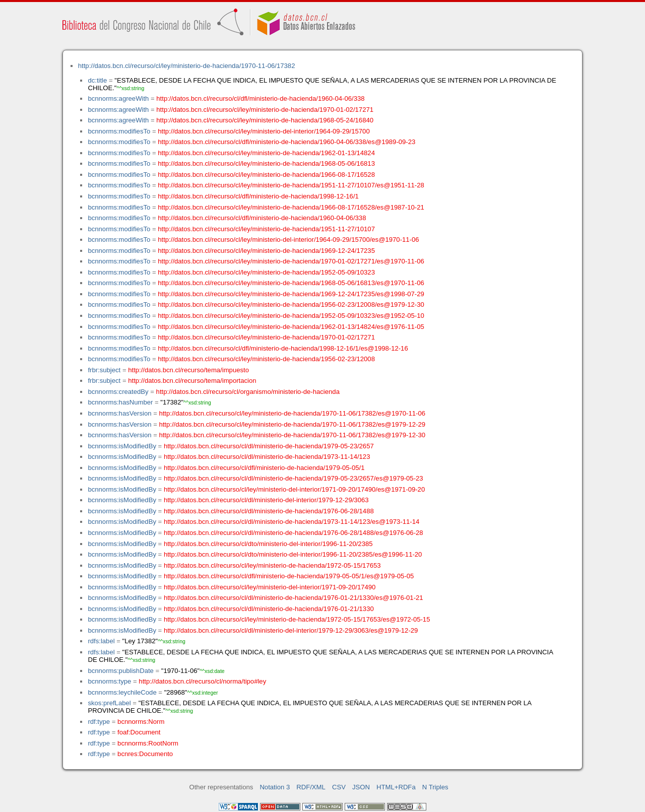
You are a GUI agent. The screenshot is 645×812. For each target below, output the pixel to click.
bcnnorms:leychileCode (122, 692)
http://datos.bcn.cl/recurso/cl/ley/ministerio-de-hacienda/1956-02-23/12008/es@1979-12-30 (291, 304)
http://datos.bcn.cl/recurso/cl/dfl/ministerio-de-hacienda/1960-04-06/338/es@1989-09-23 (286, 142)
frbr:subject (104, 370)
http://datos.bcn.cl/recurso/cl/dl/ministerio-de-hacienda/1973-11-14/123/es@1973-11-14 (292, 522)
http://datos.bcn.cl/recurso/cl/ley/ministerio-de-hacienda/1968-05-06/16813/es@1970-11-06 (291, 283)
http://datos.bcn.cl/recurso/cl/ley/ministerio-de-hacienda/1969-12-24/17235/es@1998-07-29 (291, 294)
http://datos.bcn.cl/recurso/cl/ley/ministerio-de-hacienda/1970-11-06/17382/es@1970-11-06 (292, 413)
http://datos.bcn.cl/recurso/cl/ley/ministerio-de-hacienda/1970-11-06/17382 (187, 66)
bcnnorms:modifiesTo (119, 131)
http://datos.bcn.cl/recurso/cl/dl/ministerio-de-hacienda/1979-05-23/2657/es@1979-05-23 (294, 478)
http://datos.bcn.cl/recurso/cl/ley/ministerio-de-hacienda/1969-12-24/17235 (266, 251)
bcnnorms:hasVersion (119, 413)
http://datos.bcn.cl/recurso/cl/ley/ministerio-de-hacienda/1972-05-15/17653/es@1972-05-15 (297, 619)
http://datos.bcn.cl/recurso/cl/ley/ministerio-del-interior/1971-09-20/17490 (270, 587)
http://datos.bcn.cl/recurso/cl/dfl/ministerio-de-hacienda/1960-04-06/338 (260, 98)
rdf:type (99, 722)
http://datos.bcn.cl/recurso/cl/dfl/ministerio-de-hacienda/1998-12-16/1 (258, 196)
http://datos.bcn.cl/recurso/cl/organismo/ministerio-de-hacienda (248, 392)
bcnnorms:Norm (141, 722)
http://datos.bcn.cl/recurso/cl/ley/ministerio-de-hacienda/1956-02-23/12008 (266, 359)
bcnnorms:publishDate (120, 671)
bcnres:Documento (145, 754)
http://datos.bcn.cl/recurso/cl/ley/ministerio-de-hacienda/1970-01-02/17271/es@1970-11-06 (291, 261)
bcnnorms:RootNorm (148, 743)
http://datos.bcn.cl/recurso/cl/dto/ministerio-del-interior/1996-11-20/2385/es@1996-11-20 (293, 554)
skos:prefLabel (109, 703)
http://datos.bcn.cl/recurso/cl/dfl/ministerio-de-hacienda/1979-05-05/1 (264, 468)
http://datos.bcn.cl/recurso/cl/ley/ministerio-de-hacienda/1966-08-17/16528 (266, 175)
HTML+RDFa (396, 787)
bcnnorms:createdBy (118, 392)
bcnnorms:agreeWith (118, 98)
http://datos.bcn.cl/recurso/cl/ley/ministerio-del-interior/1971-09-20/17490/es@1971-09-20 (294, 489)
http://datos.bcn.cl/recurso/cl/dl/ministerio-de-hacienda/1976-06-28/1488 (269, 511)
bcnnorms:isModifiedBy (122, 446)
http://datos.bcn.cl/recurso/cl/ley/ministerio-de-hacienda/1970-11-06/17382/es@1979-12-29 (292, 424)
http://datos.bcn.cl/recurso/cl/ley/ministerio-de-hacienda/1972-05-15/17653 (272, 565)
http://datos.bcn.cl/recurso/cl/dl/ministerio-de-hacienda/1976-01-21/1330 (269, 609)
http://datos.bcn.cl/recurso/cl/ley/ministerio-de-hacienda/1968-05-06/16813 (266, 163)
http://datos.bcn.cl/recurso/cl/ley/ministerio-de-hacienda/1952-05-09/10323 (266, 272)
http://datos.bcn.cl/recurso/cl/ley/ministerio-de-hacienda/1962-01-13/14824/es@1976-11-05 (291, 327)
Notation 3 (275, 787)
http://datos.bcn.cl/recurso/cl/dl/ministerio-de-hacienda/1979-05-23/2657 (269, 446)
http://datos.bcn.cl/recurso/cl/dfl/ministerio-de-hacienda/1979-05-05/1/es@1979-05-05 (289, 576)
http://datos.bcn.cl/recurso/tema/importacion (192, 381)
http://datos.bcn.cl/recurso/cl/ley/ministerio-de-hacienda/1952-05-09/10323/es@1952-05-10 (291, 316)
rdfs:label (101, 641)
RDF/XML (311, 787)
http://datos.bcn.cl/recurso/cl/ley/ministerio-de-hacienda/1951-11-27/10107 (266, 229)
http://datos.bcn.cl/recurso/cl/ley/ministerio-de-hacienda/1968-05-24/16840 (265, 120)
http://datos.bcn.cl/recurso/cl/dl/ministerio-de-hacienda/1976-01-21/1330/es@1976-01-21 (294, 598)
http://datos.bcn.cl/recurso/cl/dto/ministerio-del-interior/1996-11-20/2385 (268, 544)
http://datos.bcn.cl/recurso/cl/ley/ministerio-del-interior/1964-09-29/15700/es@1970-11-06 (288, 240)
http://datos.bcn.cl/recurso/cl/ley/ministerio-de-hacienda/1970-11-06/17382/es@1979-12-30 (292, 435)
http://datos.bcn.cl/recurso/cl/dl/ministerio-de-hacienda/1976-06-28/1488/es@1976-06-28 (294, 533)
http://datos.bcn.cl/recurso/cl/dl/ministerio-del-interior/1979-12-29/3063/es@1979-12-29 (291, 630)
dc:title (97, 80)
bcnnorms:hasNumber (120, 402)
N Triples (435, 787)
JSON (361, 787)
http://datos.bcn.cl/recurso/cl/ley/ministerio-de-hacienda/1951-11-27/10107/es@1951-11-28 (291, 185)
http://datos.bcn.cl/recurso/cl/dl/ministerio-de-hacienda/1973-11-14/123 (267, 457)
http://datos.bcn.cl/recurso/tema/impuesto (188, 370)
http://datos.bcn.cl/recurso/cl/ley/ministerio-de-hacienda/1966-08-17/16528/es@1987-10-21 (291, 207)
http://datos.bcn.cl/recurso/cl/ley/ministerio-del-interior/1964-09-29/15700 (264, 131)
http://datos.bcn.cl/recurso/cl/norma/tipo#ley (202, 681)
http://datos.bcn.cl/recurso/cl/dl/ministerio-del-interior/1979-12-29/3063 (266, 500)
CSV (339, 787)
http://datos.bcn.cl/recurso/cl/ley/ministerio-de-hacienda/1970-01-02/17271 (265, 110)
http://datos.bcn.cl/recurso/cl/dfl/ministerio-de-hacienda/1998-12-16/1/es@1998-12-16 (283, 348)
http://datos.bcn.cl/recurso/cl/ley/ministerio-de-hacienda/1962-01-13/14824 (266, 153)
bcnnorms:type (109, 681)
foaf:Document (139, 732)
